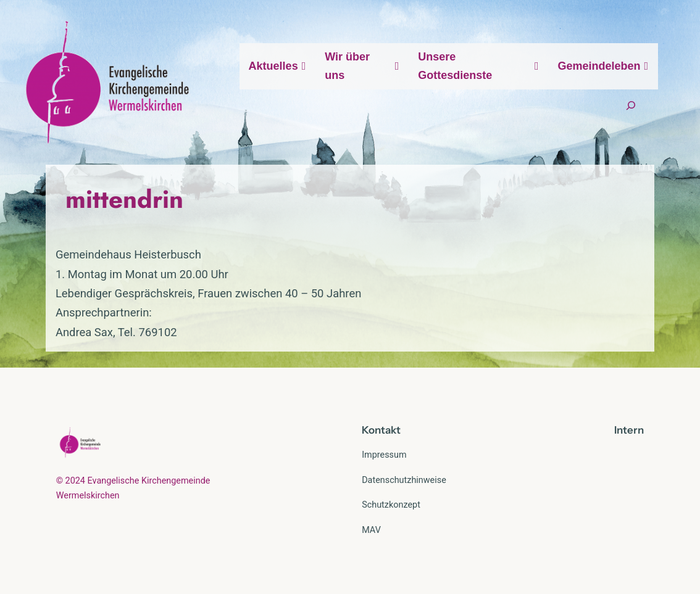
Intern (629, 430)
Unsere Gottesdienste (478, 66)
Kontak (379, 430)
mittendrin (124, 199)
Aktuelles (278, 66)
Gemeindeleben (604, 66)
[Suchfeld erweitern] (631, 106)
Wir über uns (362, 66)
